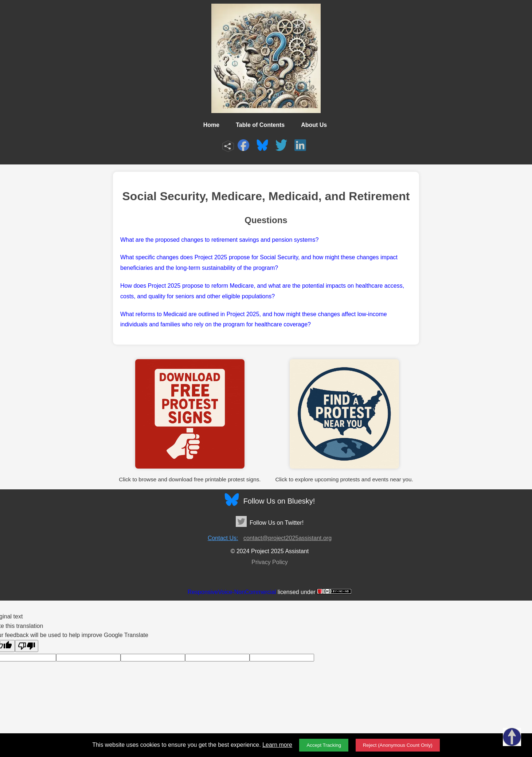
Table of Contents (260, 125)
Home (211, 125)
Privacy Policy (270, 562)
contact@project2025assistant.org (287, 538)
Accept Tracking (324, 745)
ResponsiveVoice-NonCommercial (232, 592)
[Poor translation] (27, 646)
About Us (314, 125)
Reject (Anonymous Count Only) (398, 745)
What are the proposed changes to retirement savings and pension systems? (219, 240)
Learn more (277, 745)
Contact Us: (223, 538)
